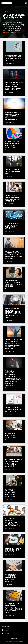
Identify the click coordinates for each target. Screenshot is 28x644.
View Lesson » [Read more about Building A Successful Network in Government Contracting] (10, 499)
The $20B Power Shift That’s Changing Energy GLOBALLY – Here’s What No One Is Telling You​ (14, 86)
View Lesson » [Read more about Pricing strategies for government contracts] (10, 554)
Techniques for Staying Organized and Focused (13, 409)
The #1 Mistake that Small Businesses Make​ (13, 171)
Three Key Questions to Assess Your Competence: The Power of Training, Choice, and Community (14, 344)
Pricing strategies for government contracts (13, 550)
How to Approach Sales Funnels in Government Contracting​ (12, 145)
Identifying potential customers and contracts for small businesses (13, 522)
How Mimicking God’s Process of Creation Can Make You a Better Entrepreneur (14, 116)
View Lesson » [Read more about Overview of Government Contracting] (10, 440)
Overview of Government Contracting (11, 435)
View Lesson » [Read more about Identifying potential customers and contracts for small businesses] (10, 529)
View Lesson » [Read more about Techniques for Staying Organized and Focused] (10, 414)
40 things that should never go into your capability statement (14, 198)
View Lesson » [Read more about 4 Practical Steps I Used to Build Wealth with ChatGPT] (10, 231)
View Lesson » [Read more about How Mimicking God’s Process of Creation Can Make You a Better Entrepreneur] (10, 122)
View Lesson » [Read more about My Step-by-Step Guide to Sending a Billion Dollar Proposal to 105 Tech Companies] (10, 261)
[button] (25, 3)
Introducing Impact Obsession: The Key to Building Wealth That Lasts (13, 58)
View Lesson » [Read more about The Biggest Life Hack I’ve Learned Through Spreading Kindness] (10, 289)
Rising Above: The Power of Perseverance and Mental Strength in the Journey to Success (13, 313)
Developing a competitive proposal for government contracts (11, 578)
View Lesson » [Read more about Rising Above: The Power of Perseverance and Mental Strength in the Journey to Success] (10, 320)
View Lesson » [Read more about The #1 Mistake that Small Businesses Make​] (10, 176)
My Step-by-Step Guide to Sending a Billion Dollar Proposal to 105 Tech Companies (14, 255)
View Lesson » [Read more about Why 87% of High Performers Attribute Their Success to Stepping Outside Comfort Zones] (10, 615)
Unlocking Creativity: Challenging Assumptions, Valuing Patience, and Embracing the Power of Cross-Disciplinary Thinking (13, 378)
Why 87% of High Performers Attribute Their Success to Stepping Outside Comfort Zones (14, 608)
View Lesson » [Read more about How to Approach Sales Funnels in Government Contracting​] (10, 150)
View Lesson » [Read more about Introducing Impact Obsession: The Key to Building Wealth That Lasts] (10, 63)
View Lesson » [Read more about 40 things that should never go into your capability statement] (10, 204)
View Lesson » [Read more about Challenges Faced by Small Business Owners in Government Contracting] (10, 469)
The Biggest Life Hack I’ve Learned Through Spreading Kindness (13, 283)
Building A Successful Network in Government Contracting (11, 493)
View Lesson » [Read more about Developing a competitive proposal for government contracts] (10, 584)
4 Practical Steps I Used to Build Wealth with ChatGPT (13, 226)
